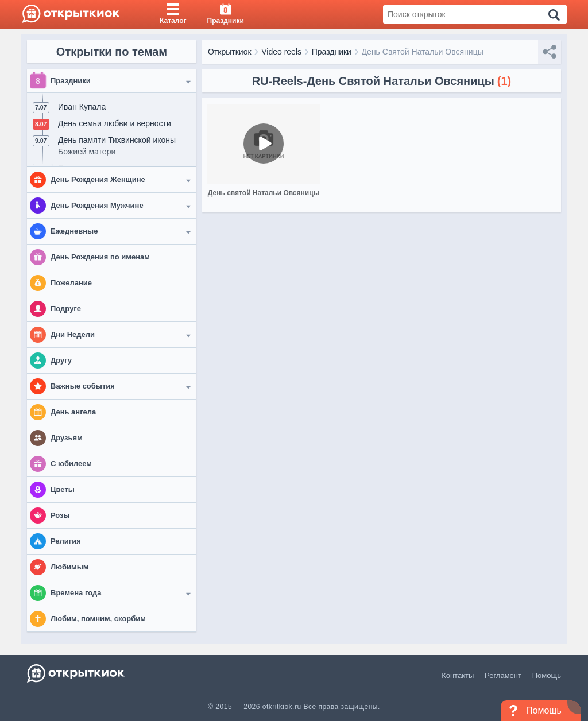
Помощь (547, 675)
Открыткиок (230, 52)
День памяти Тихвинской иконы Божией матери (117, 146)
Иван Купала (82, 107)
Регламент (503, 675)
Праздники (332, 52)
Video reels (281, 52)
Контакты (458, 675)
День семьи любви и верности (115, 123)
